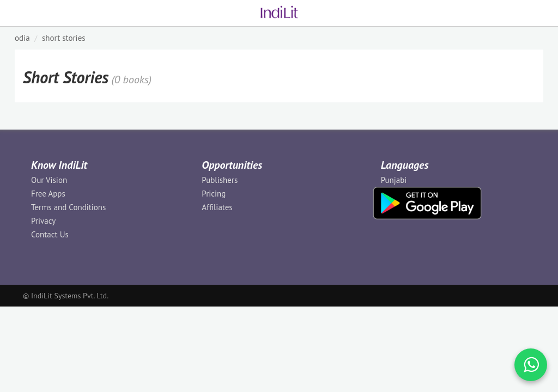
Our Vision (49, 180)
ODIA (22, 38)
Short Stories (64, 38)
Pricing (214, 194)
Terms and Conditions (68, 207)
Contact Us (50, 234)
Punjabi (394, 180)
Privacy (43, 221)
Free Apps (48, 194)
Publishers (220, 180)
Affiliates (217, 207)
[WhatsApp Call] (531, 365)
